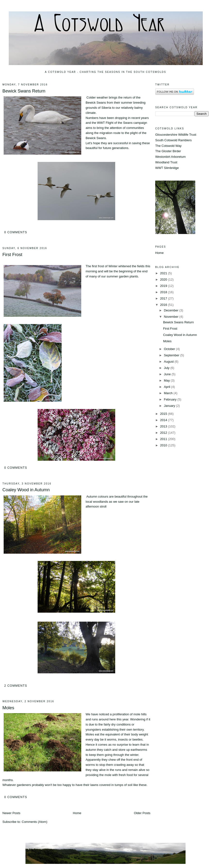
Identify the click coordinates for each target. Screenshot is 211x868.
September (172, 355)
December (172, 310)
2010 (164, 445)
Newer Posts (11, 813)
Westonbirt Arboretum (170, 157)
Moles (8, 708)
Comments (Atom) (35, 822)
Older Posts (142, 813)
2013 (164, 426)
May (167, 380)
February (171, 399)
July (167, 368)
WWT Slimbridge (167, 168)
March (169, 393)
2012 (164, 433)
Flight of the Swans (119, 123)
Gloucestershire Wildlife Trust (176, 135)
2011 (164, 439)
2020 (164, 280)
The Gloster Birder (168, 151)
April (168, 387)
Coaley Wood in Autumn (26, 490)
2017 (164, 298)
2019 (164, 286)
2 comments (16, 686)
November (172, 317)
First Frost (12, 255)
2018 (164, 292)
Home (77, 813)
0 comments (16, 232)
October (170, 349)
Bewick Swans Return (24, 91)
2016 (164, 305)
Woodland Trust (166, 162)
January (170, 406)
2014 (164, 420)
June (168, 374)
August (169, 362)
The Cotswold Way (168, 146)
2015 (164, 414)
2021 (164, 273)
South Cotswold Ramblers (173, 140)
